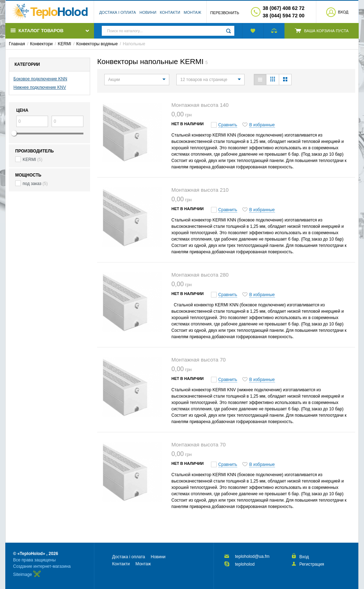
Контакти (170, 12)
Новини (148, 12)
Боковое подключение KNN (40, 79)
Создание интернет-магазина (42, 566)
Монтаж (193, 12)
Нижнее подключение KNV (40, 87)
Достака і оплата (118, 12)
